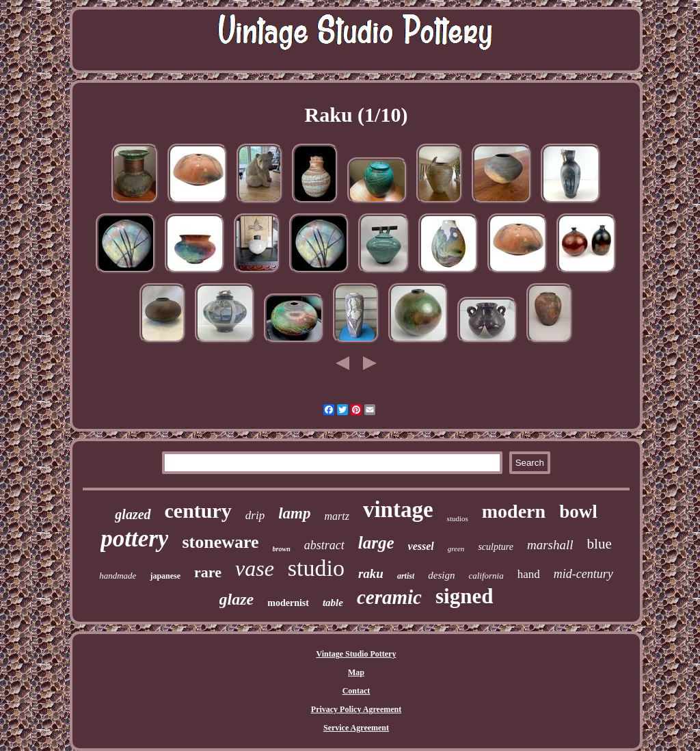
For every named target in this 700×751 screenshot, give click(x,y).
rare (208, 572)
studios (458, 518)
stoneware (220, 542)
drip (255, 515)
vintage (398, 510)
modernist (288, 603)
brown (282, 549)
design (441, 575)
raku (371, 574)
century (198, 511)
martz (336, 516)
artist (406, 576)
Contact (356, 691)
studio (316, 568)
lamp (294, 513)
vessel (421, 546)
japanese (165, 576)
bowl (578, 512)
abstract (324, 545)
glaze (237, 599)
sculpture (496, 547)
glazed (133, 514)
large (376, 543)
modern (514, 511)
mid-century (583, 574)
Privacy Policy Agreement (356, 709)
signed (464, 596)
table (333, 603)
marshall (550, 545)
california (486, 576)
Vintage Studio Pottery (356, 654)
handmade (118, 576)
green (456, 549)
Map (356, 672)
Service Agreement (356, 728)
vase (255, 568)
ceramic (389, 597)
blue (600, 544)
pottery (134, 539)
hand (529, 574)
